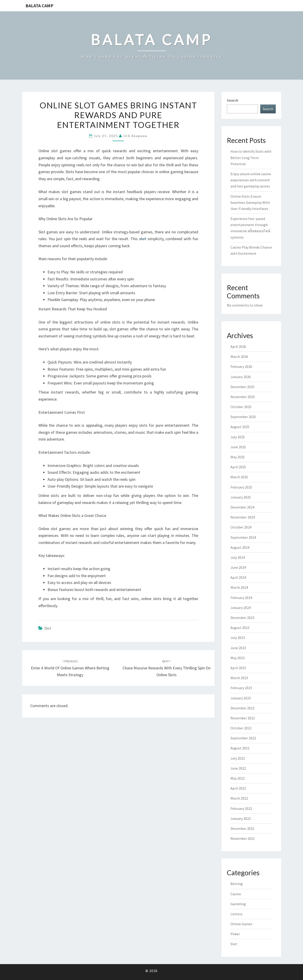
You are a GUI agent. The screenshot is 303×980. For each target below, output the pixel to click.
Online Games (241, 924)
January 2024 (241, 608)
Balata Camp (39, 6)
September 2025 (243, 417)
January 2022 (241, 818)
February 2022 (241, 808)
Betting (237, 884)
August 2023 (240, 628)
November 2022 (243, 718)
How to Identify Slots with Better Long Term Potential (251, 157)
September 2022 (243, 738)
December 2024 (242, 507)
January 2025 (241, 497)
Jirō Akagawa (135, 136)
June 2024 (238, 567)
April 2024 (238, 577)
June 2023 (238, 648)
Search (233, 100)
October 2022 (241, 728)
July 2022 (238, 758)
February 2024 (241, 598)
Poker (235, 934)
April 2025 (238, 467)
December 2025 (242, 387)
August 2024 (240, 547)
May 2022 (238, 778)
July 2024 (238, 557)
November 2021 (243, 838)
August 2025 (240, 427)
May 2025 (238, 457)
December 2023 (242, 618)
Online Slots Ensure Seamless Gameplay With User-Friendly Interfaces (250, 202)
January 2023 (241, 698)
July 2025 (238, 437)
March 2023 (239, 678)
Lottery (236, 914)
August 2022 (240, 748)
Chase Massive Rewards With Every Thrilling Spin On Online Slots (167, 668)
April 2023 (238, 668)
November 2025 (243, 397)
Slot (48, 628)
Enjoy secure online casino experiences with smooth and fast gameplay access (251, 180)
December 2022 (242, 708)
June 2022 (238, 768)
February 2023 (241, 688)
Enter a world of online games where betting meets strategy (70, 668)
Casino (236, 894)
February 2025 (241, 487)
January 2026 (241, 377)
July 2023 (238, 638)
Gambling (238, 904)
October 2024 (241, 527)
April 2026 (238, 347)
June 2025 (238, 447)
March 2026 (239, 357)
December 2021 (242, 828)
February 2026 (241, 367)
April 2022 (238, 788)
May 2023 (238, 658)
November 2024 (243, 517)
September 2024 (243, 537)
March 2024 (239, 587)
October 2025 (241, 407)
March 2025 (239, 477)
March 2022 (239, 798)
